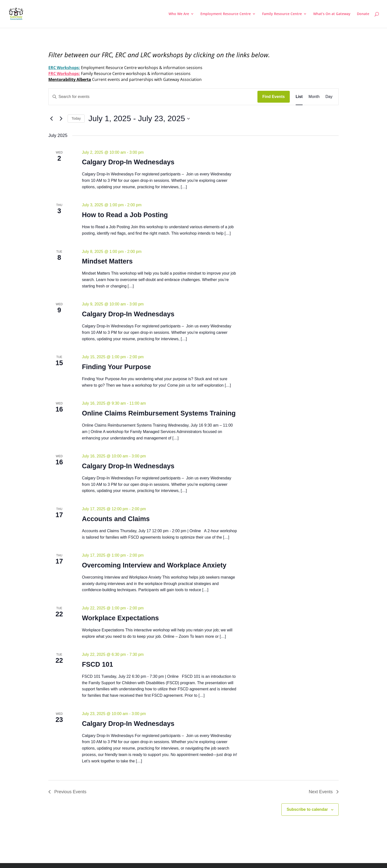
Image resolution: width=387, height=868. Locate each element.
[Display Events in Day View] (329, 97)
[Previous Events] (51, 119)
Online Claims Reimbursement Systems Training (159, 413)
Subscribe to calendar (307, 809)
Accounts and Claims (116, 519)
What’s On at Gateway (332, 14)
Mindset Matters (107, 261)
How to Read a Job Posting (125, 215)
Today (76, 118)
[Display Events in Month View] (314, 97)
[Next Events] (61, 119)
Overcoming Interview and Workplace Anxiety (154, 565)
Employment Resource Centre (226, 14)
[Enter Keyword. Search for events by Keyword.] (153, 97)
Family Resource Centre (282, 14)
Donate (363, 14)
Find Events (274, 97)
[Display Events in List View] (299, 97)
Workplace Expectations (120, 618)
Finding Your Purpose (116, 367)
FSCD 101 (97, 664)
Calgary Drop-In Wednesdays (128, 162)
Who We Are (179, 14)
